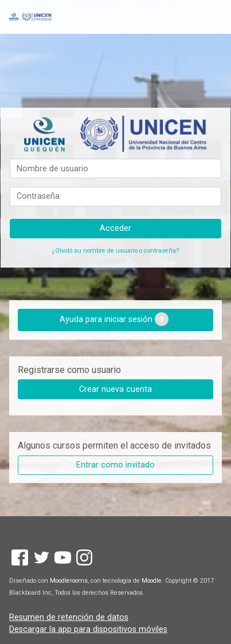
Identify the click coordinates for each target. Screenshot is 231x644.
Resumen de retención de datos (69, 617)
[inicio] (30, 17)
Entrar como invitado (115, 465)
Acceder (115, 228)
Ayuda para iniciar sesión (114, 319)
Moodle (152, 581)
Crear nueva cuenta (115, 389)
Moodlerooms (69, 581)
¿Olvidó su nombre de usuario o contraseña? (115, 251)
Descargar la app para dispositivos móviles (88, 629)
